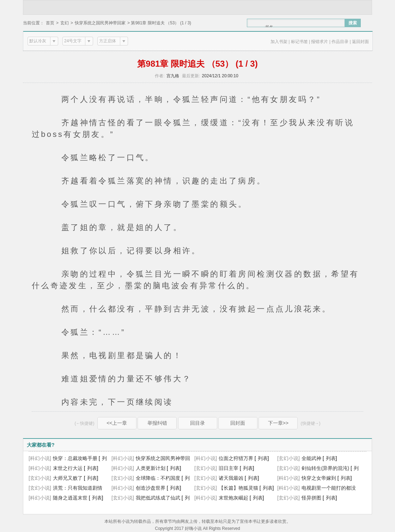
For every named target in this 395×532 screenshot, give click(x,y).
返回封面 (360, 42)
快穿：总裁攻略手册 (75, 458)
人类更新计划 (151, 468)
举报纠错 (157, 423)
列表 (263, 458)
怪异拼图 (311, 498)
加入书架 (279, 42)
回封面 (238, 423)
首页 (50, 23)
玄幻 (65, 23)
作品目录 (340, 42)
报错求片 (320, 42)
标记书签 (299, 42)
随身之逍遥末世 (70, 498)
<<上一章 (117, 423)
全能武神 (311, 458)
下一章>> (278, 423)
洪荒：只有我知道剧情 (78, 488)
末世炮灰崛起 (233, 498)
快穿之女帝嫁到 (319, 478)
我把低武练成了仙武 (158, 498)
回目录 (197, 423)
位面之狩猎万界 (236, 458)
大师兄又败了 (68, 478)
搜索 (353, 23)
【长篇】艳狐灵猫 (238, 488)
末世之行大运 (68, 468)
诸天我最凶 (231, 478)
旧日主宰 (229, 468)
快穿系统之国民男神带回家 (100, 23)
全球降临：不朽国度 (158, 478)
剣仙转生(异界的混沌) (325, 468)
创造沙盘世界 (151, 488)
